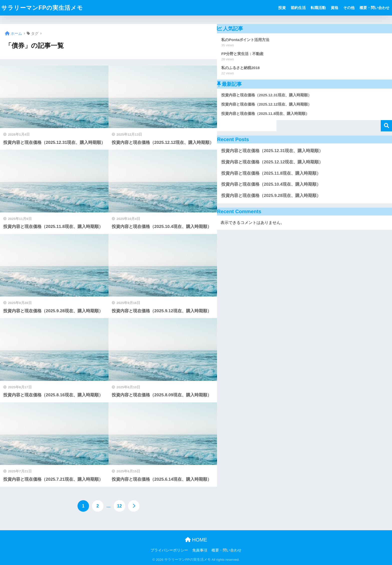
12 (119, 506)
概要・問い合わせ (374, 8)
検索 (386, 126)
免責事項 (200, 550)
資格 (334, 8)
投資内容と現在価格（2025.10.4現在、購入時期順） (271, 184)
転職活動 (318, 8)
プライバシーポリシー (169, 550)
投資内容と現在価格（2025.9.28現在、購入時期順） (271, 196)
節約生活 (298, 8)
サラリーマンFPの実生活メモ (42, 8)
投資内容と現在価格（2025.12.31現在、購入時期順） (272, 151)
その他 (349, 8)
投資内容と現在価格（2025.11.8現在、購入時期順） (271, 173)
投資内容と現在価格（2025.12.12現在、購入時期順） (272, 162)
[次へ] (134, 506)
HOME (196, 540)
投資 (282, 8)
